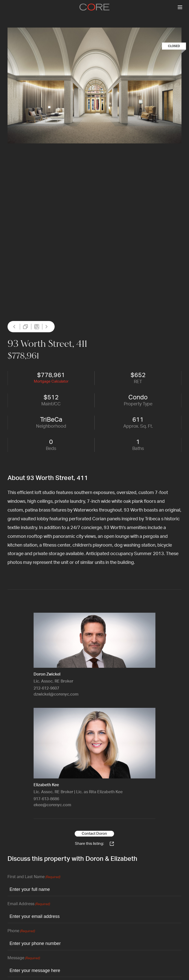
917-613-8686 (46, 799)
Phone (21, 931)
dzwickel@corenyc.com (56, 694)
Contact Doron (94, 834)
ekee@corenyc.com (52, 805)
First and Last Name (34, 877)
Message (24, 958)
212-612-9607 (46, 688)
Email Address (29, 904)
